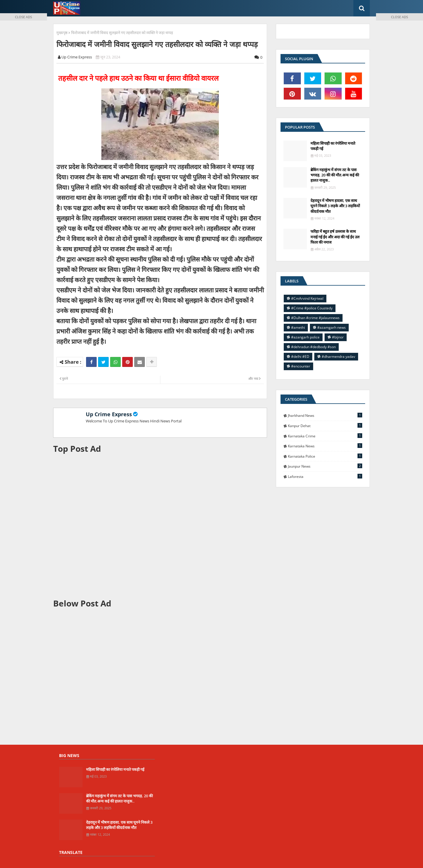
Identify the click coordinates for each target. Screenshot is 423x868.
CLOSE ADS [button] (23, 17)
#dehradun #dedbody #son (313, 347)
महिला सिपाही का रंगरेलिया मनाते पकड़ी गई (333, 146)
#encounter (301, 366)
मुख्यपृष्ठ (62, 33)
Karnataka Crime (325, 436)
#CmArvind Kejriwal (307, 298)
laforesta (325, 476)
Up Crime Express (109, 414)
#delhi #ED (300, 357)
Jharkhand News (325, 415)
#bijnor (338, 337)
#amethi (298, 327)
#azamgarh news (331, 327)
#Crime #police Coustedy (312, 308)
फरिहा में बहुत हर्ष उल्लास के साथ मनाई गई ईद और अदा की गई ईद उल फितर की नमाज (335, 237)
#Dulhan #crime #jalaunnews (315, 318)
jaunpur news (325, 466)
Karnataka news (325, 446)
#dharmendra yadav (338, 357)
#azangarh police (305, 337)
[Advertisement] (160, 526)
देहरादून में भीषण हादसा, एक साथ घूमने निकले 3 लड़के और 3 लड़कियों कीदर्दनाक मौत (335, 206)
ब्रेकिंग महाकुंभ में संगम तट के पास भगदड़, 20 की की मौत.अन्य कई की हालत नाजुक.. (335, 175)
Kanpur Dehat (325, 426)
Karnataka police (325, 456)
